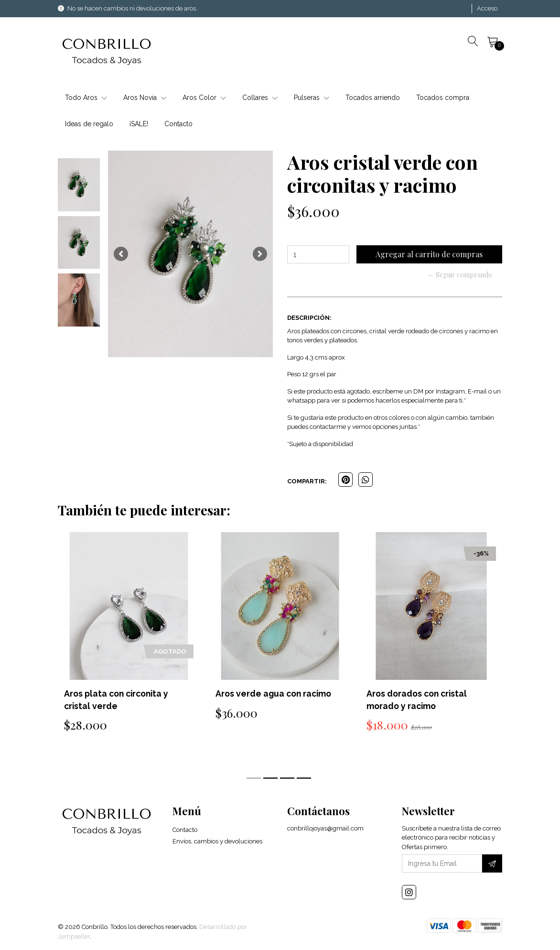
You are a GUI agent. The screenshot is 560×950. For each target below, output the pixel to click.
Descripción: (309, 318)
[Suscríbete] (492, 865)
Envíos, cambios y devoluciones (217, 843)
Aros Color (204, 98)
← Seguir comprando (460, 275)
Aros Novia (145, 98)
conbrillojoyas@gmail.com (325, 830)
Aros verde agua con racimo (275, 693)
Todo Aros (86, 98)
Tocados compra (443, 98)
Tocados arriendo (373, 98)
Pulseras (312, 98)
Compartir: (307, 481)
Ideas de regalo (89, 124)
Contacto (178, 124)
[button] (121, 254)
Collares (260, 98)
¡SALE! (139, 124)
